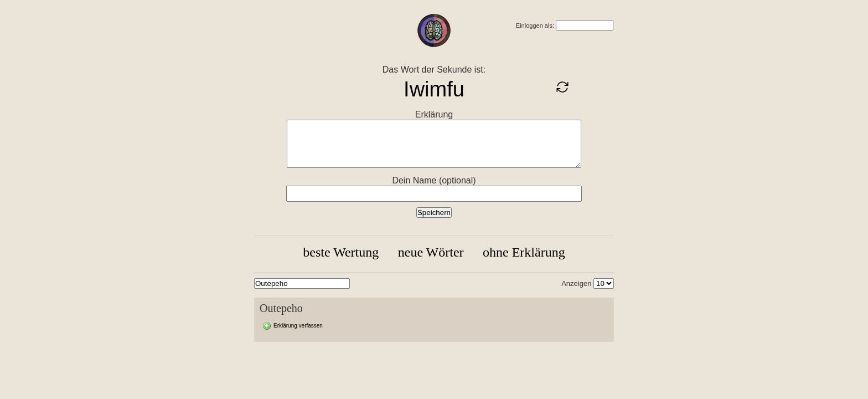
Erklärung (434, 114)
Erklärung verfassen (298, 326)
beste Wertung (341, 252)
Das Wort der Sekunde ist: (434, 70)
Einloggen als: (535, 25)
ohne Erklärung (524, 252)
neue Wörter (431, 252)
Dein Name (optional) (434, 180)
